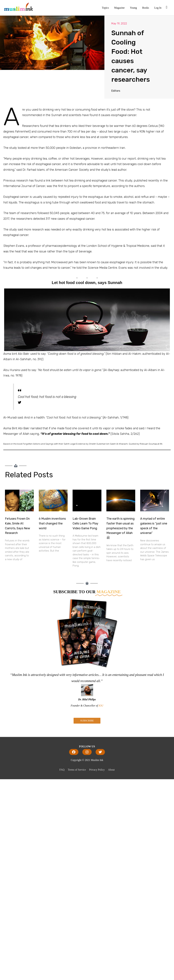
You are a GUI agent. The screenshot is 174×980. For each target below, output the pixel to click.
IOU (101, 706)
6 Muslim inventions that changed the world (52, 523)
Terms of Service (77, 770)
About (111, 770)
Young (133, 8)
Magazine (119, 8)
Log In (158, 8)
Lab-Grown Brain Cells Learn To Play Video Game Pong (85, 523)
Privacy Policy (97, 770)
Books (146, 8)
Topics (105, 8)
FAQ (62, 770)
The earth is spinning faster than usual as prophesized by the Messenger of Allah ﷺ (120, 528)
